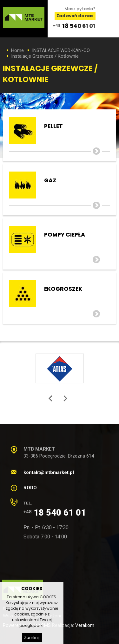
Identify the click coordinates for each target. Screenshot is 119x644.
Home (17, 50)
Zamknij (32, 637)
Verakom (85, 625)
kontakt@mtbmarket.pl (49, 472)
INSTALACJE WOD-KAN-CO (61, 50)
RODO (30, 488)
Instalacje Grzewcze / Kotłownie (45, 56)
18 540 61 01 (79, 26)
